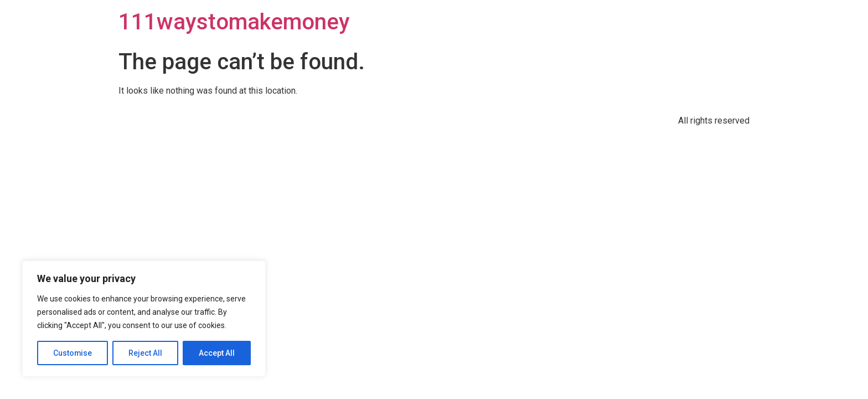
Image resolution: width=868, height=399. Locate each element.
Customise (73, 353)
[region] (144, 319)
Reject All (146, 353)
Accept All (217, 353)
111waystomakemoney (234, 22)
